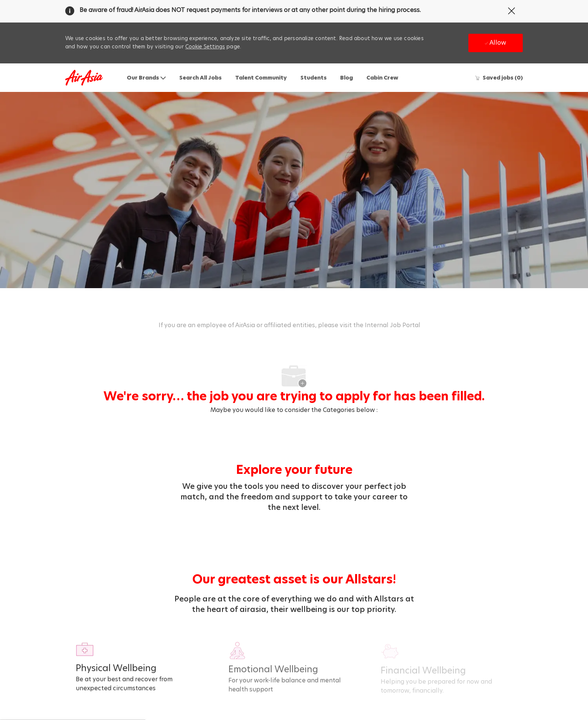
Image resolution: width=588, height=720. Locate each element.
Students (313, 78)
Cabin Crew (382, 78)
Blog (346, 78)
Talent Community (261, 78)
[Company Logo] (84, 78)
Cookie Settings (205, 47)
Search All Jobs (200, 78)
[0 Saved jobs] (499, 78)
